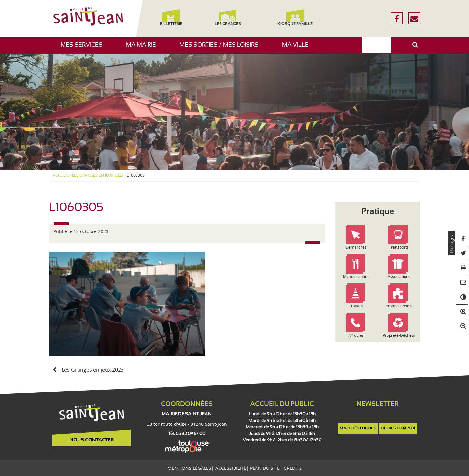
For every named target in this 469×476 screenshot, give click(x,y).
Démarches (356, 247)
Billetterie (171, 18)
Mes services (84, 48)
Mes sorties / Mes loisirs (221, 48)
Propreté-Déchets (399, 335)
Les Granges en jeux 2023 (98, 175)
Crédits (293, 468)
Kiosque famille (295, 18)
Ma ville (298, 48)
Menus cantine (356, 277)
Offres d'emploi (398, 428)
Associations (399, 277)
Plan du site (265, 468)
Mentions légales (189, 468)
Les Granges (227, 18)
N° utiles (356, 335)
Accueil (61, 175)
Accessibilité (231, 468)
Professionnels (399, 306)
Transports (399, 247)
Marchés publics (358, 428)
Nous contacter (92, 440)
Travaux (356, 306)
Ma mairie (143, 48)
